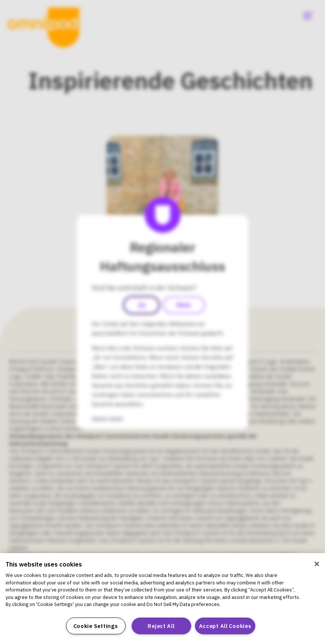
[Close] (317, 564)
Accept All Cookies (225, 626)
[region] (162, 599)
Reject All (161, 626)
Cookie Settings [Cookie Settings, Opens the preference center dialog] (96, 626)
